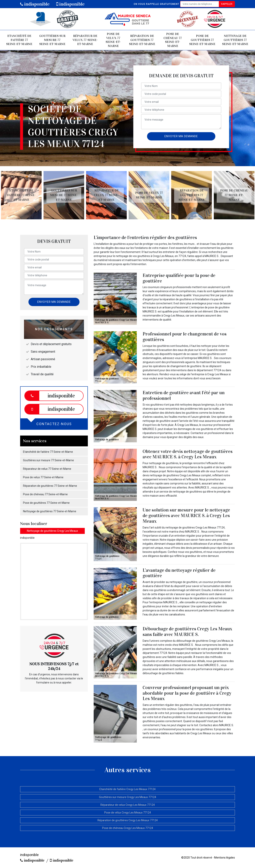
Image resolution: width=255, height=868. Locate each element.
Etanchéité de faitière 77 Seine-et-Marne (19, 40)
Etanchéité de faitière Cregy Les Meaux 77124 (127, 789)
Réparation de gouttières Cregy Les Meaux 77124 (128, 820)
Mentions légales (225, 858)
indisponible (35, 4)
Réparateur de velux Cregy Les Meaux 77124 (128, 805)
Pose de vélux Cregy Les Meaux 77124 (128, 813)
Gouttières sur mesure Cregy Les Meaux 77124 (128, 797)
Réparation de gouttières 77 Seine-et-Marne (142, 40)
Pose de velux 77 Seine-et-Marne (113, 40)
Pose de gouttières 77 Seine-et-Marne (202, 40)
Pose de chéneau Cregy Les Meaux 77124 (128, 828)
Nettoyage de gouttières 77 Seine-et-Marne (235, 40)
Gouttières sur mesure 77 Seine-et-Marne (52, 40)
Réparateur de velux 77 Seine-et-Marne (85, 40)
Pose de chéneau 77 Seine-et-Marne (173, 40)
